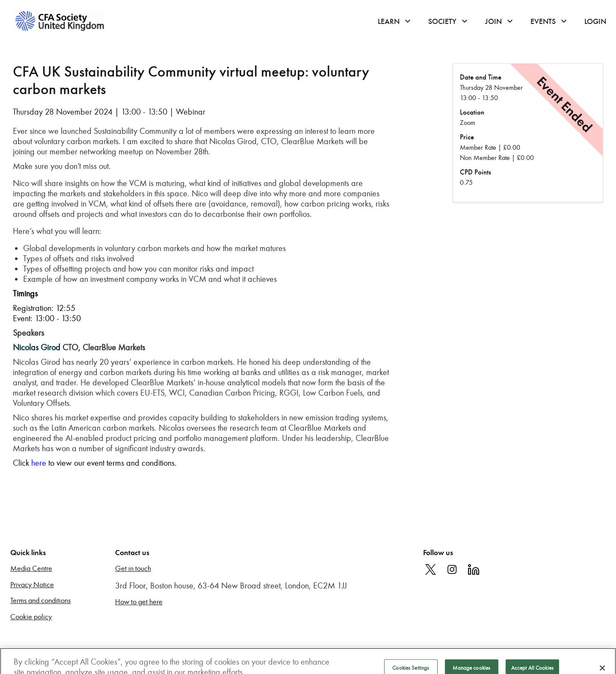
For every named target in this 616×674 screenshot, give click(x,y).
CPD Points (475, 172)
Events (543, 21)
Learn (389, 21)
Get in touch (133, 569)
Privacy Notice (32, 585)
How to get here (139, 602)
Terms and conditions (40, 601)
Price (467, 137)
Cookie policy (31, 617)
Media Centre (31, 569)
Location (472, 112)
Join (493, 21)
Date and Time (481, 77)
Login (595, 21)
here (39, 463)
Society (442, 21)
